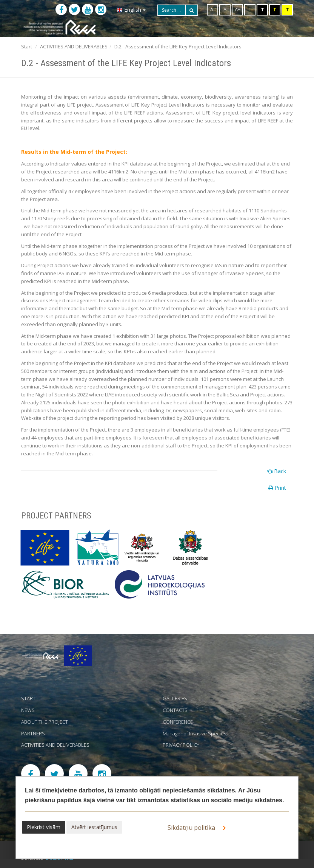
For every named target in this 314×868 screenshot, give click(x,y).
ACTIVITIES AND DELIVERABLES (74, 46)
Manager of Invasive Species (194, 733)
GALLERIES (175, 698)
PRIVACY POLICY (181, 745)
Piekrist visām (44, 827)
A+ (238, 9)
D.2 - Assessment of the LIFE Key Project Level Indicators (178, 46)
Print (277, 488)
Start (27, 46)
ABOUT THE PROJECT (45, 722)
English (131, 10)
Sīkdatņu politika (198, 828)
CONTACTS (175, 710)
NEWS (28, 710)
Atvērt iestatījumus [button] (94, 827)
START (28, 698)
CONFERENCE (178, 722)
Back (277, 471)
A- (212, 9)
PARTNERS (33, 733)
